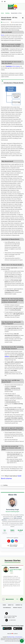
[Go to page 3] (9, 599)
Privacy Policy (18, 608)
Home (2, 13)
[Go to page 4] (10, 599)
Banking (7, 13)
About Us (11, 605)
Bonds (3, 35)
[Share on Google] (17, 22)
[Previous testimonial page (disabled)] (3, 599)
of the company (13, 66)
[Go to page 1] (6, 599)
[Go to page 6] (13, 599)
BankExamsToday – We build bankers (15, 637)
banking (5, 485)
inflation (7, 357)
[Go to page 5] (12, 599)
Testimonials (7, 608)
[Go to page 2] (8, 599)
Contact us (19, 605)
